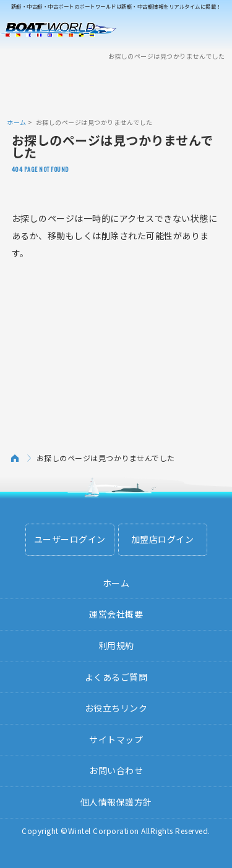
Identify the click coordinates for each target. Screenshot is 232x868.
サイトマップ (116, 739)
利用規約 (116, 645)
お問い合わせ (116, 770)
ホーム (17, 122)
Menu (215, 30)
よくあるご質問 (116, 677)
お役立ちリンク (116, 708)
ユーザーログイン (70, 539)
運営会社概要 (116, 614)
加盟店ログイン (163, 539)
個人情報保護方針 (116, 802)
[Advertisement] (116, 88)
